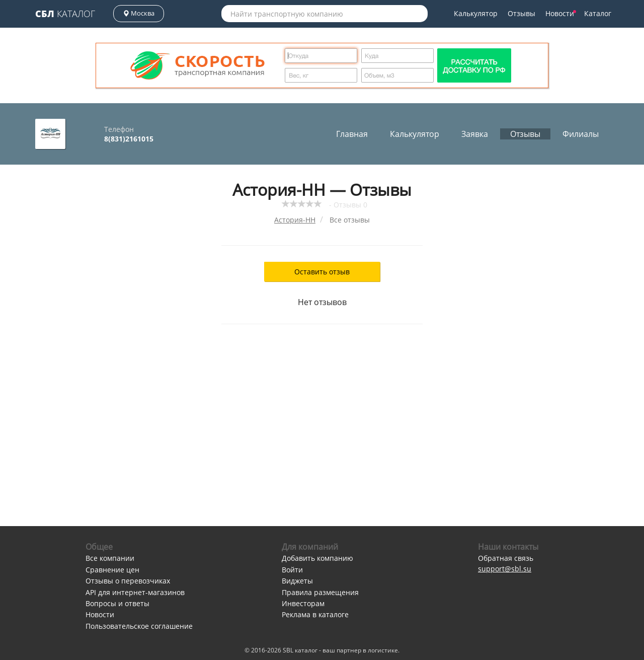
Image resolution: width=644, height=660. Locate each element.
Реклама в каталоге (315, 614)
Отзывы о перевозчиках (128, 581)
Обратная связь (506, 558)
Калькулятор (476, 13)
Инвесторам (303, 603)
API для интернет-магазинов (135, 592)
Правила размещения (320, 592)
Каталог (65, 14)
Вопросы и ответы (117, 603)
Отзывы (521, 13)
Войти (292, 570)
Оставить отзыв (322, 272)
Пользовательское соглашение (139, 626)
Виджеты (297, 581)
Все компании (110, 558)
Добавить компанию (317, 558)
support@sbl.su (505, 569)
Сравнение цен (112, 570)
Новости (561, 13)
